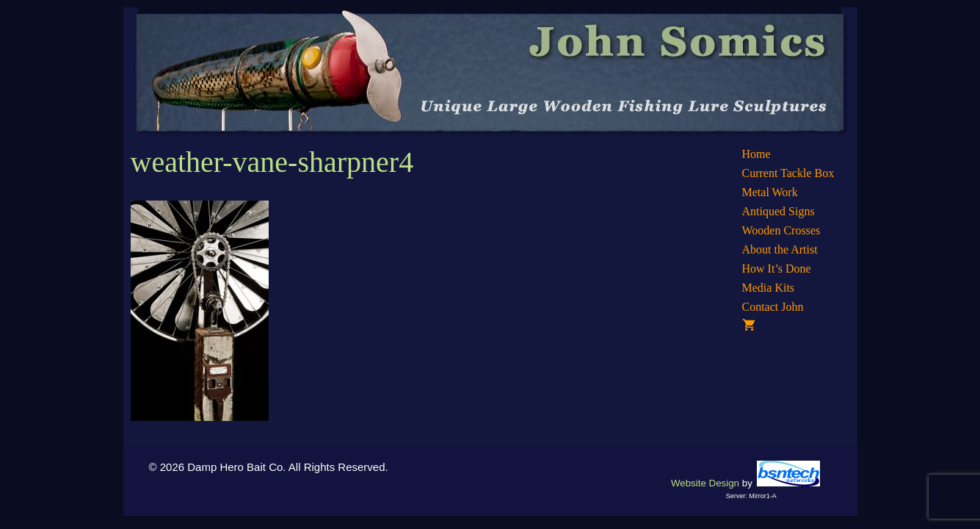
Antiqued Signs (778, 211)
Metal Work (770, 192)
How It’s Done (777, 269)
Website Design (705, 483)
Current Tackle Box (788, 173)
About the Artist (780, 249)
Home (756, 154)
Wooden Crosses (781, 230)
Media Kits (769, 288)
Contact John (773, 307)
